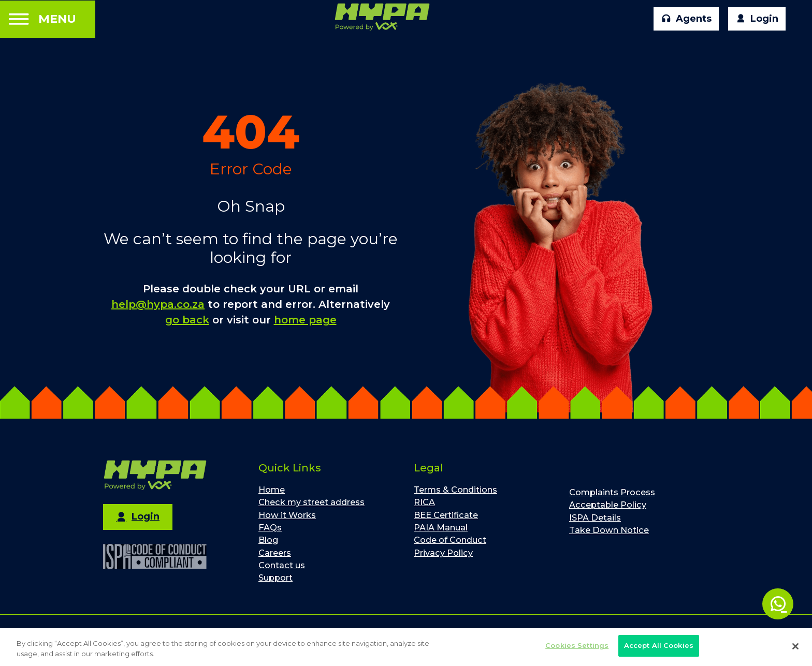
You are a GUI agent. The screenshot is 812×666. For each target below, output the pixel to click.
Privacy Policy (443, 553)
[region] (406, 647)
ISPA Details (595, 517)
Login (757, 19)
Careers (275, 553)
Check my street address (311, 502)
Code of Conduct (450, 540)
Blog (268, 540)
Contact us (282, 565)
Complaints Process (612, 492)
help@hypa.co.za (158, 304)
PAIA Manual (441, 527)
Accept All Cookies (659, 645)
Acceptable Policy (608, 505)
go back (187, 320)
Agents (686, 19)
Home (272, 490)
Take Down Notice (609, 530)
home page (305, 320)
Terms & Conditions (455, 490)
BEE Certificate (446, 515)
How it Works (287, 515)
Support (275, 578)
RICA (424, 502)
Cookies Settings (577, 645)
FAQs (270, 527)
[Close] (795, 646)
